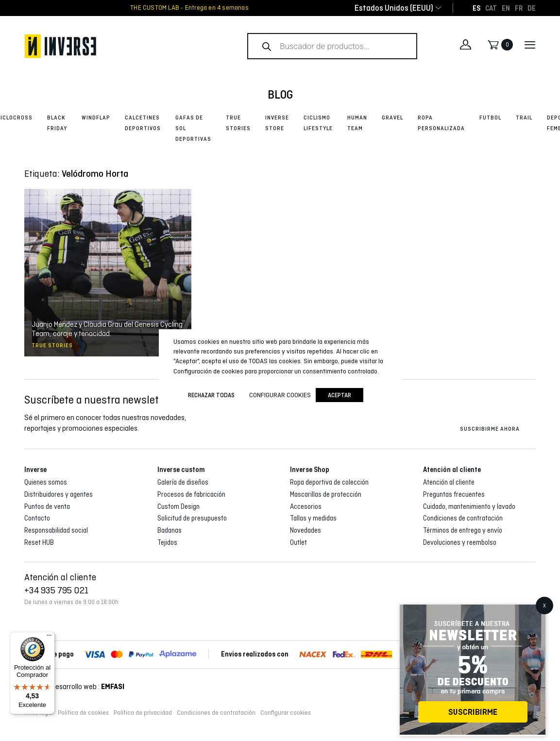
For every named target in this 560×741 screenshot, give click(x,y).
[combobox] (394, 8)
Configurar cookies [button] (286, 713)
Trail (524, 118)
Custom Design (178, 506)
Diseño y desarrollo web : (74, 686)
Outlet (298, 542)
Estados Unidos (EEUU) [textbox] (394, 8)
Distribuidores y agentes (59, 494)
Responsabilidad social (56, 530)
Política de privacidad (143, 713)
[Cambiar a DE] (532, 8)
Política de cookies (83, 713)
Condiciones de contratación (463, 518)
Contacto (37, 518)
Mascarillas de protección (326, 494)
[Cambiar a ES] (476, 8)
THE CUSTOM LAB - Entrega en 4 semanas (189, 8)
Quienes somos (46, 482)
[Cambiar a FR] (519, 8)
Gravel (392, 118)
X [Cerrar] (544, 606)
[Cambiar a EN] (506, 8)
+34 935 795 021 (56, 590)
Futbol (490, 118)
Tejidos (167, 542)
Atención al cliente (449, 482)
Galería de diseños (183, 482)
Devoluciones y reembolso (460, 542)
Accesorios (306, 506)
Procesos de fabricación (191, 494)
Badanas (170, 530)
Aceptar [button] (339, 395)
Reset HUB (39, 542)
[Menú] (49, 638)
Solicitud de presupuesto (192, 518)
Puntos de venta (47, 506)
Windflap (96, 118)
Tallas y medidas (313, 518)
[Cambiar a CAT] (491, 8)
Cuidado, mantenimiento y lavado (469, 506)
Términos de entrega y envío (463, 530)
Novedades (305, 530)
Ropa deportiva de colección (329, 482)
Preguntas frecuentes (454, 494)
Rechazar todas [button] (211, 395)
